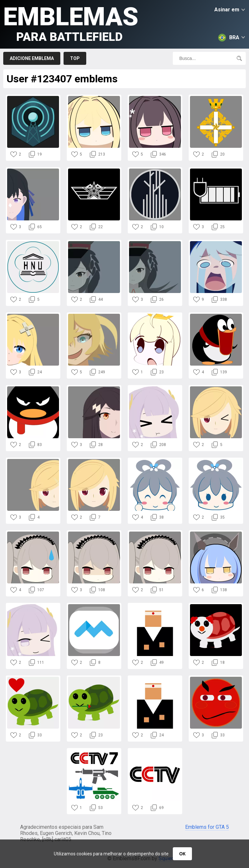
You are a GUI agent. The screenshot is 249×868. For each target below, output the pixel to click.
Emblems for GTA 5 (207, 827)
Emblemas (71, 23)
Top (75, 58)
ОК (182, 854)
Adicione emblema (32, 58)
